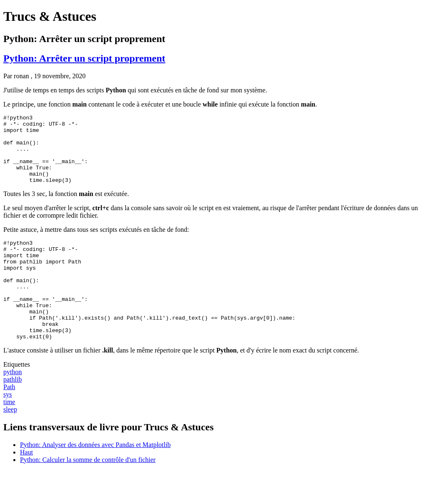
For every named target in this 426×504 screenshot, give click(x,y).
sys (7, 428)
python (12, 406)
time (9, 436)
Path (9, 421)
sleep (10, 443)
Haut (26, 486)
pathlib (12, 413)
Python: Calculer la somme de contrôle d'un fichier (88, 493)
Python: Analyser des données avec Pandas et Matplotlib (95, 478)
